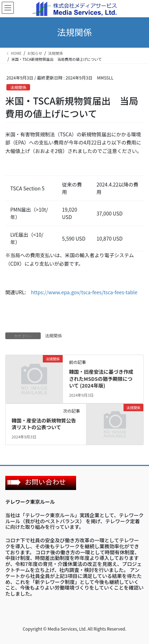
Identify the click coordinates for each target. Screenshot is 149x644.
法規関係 (18, 87)
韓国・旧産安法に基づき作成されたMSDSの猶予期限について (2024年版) (101, 379)
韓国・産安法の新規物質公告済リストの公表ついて (44, 424)
